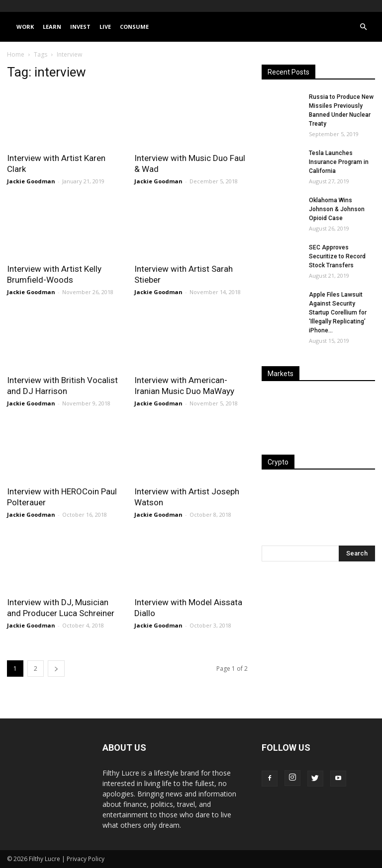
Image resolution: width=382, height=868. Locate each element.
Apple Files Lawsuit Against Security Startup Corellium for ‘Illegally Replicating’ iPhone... (338, 313)
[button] (363, 27)
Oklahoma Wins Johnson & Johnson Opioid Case (337, 209)
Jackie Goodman (31, 181)
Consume (134, 27)
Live (105, 27)
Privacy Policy (86, 859)
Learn (52, 27)
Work (25, 27)
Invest (80, 27)
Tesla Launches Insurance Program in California (339, 162)
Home (16, 54)
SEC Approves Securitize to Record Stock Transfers (337, 256)
